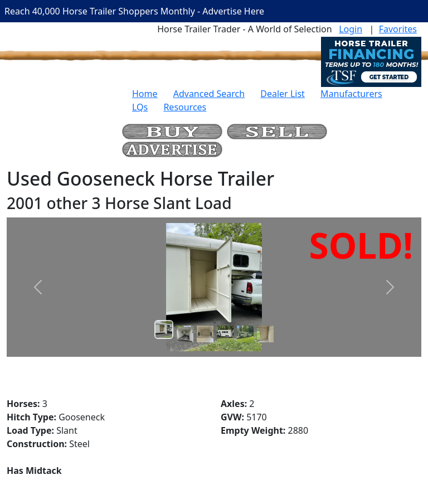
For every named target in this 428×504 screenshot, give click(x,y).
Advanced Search (209, 94)
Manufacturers (351, 94)
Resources (185, 107)
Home (145, 94)
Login (351, 29)
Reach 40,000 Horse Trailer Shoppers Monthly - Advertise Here (134, 11)
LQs (140, 107)
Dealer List (283, 94)
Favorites (398, 29)
